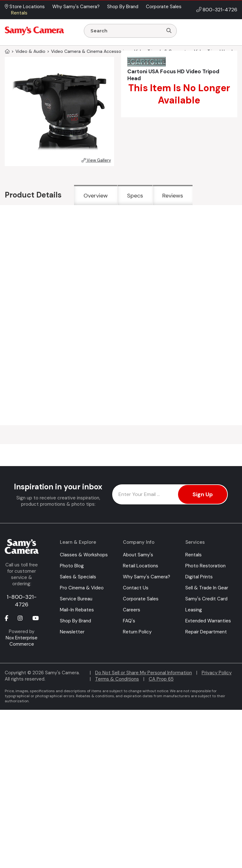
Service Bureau (76, 599)
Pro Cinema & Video (82, 588)
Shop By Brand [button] (123, 7)
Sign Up (203, 494)
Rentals (193, 555)
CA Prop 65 (161, 679)
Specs (135, 196)
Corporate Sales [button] (164, 7)
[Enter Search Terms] (126, 31)
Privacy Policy (217, 673)
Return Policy (137, 632)
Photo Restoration (205, 566)
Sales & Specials (78, 577)
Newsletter (72, 632)
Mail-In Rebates (77, 610)
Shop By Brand (75, 621)
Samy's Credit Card (206, 599)
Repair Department (206, 632)
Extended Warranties (208, 621)
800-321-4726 (220, 10)
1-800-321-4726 (22, 601)
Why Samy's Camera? (147, 577)
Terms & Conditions (117, 679)
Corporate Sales (141, 599)
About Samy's (138, 555)
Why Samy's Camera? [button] (76, 7)
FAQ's (129, 621)
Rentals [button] (19, 13)
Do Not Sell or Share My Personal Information (144, 673)
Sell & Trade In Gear (207, 588)
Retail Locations (141, 566)
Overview (96, 196)
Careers (132, 610)
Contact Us (136, 588)
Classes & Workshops (84, 555)
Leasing (194, 610)
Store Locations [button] (25, 7)
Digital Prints (199, 577)
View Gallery (96, 160)
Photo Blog (72, 566)
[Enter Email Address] (170, 494)
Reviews (173, 196)
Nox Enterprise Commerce (22, 641)
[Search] (169, 31)
